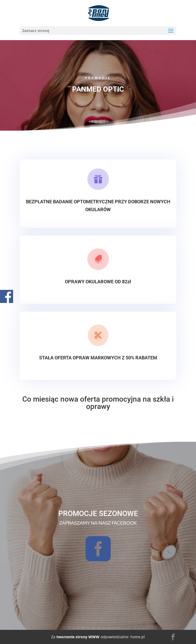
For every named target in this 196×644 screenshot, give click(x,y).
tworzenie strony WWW (77, 637)
